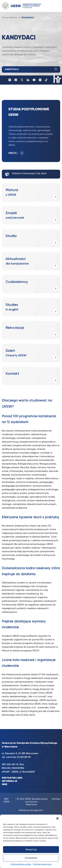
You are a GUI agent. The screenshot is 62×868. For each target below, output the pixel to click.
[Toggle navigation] (55, 6)
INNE (5, 784)
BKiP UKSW (7, 800)
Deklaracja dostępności (31, 810)
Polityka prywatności (42, 864)
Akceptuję (31, 850)
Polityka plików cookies (21, 864)
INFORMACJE (9, 781)
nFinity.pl (56, 799)
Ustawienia (31, 858)
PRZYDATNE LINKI (12, 778)
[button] (57, 818)
